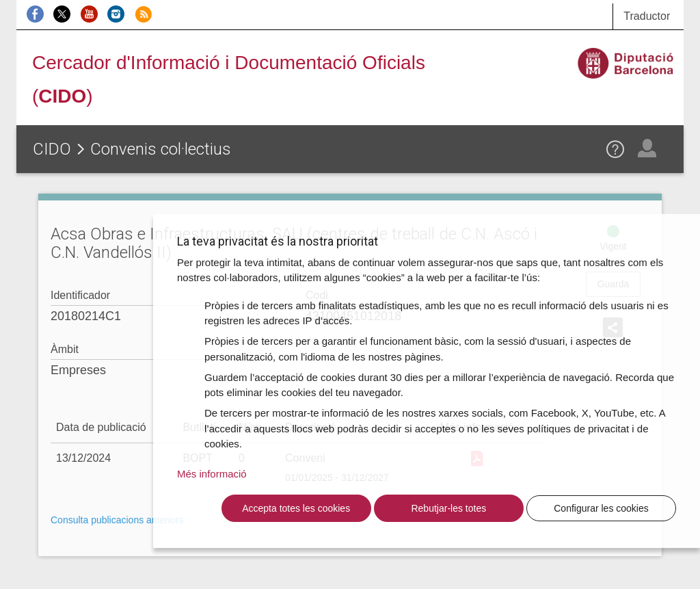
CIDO (52, 149)
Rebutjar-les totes (448, 508)
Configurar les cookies (601, 508)
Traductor (647, 16)
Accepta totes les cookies (296, 508)
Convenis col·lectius (161, 149)
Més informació (212, 474)
